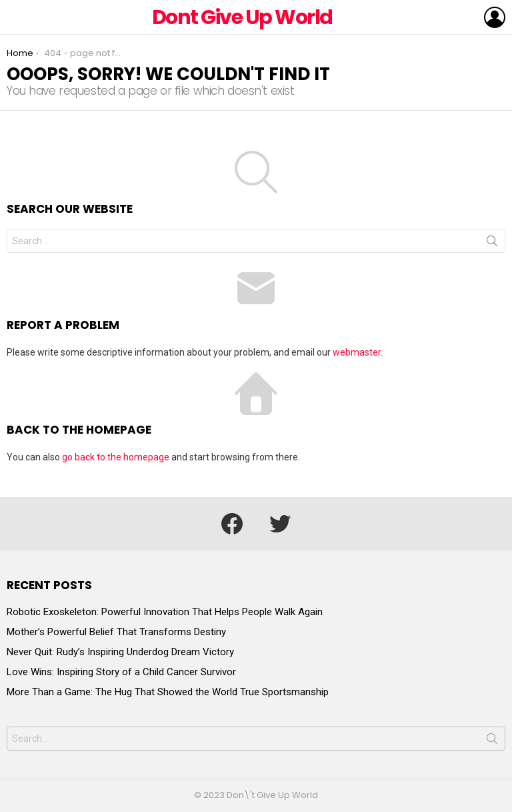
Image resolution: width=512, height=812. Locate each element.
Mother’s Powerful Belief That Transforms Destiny (116, 632)
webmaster (357, 352)
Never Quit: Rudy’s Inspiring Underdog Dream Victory (120, 652)
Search (492, 244)
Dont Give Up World (242, 17)
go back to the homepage (116, 457)
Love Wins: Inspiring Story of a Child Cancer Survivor (121, 672)
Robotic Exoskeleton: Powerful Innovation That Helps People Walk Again (165, 612)
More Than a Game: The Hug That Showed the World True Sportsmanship (168, 692)
